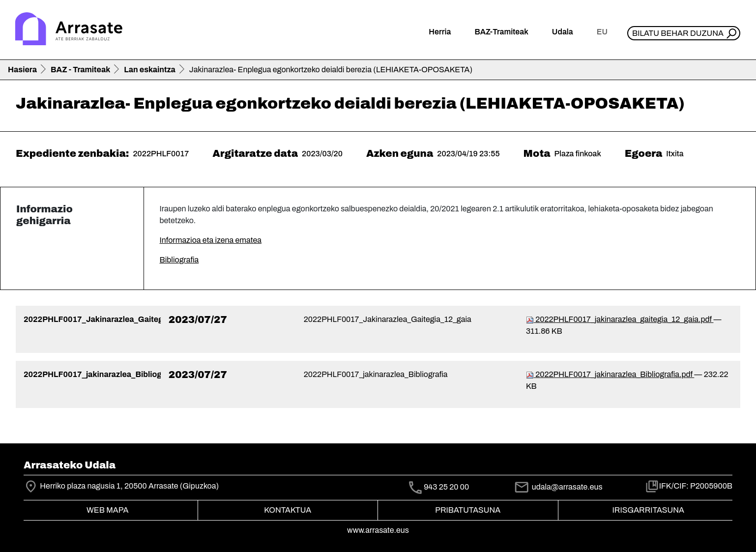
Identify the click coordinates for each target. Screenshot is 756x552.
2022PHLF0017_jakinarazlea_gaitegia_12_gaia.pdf (620, 319)
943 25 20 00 (446, 487)
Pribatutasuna (468, 510)
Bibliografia (179, 260)
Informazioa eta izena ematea (211, 240)
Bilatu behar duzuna (678, 33)
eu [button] (602, 32)
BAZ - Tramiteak (80, 70)
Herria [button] (440, 32)
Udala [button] (563, 32)
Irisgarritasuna (649, 510)
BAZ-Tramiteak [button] (501, 32)
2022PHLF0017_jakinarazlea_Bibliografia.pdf (610, 374)
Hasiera (22, 70)
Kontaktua (288, 510)
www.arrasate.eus (378, 530)
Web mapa (107, 510)
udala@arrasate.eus (558, 487)
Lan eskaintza (149, 70)
